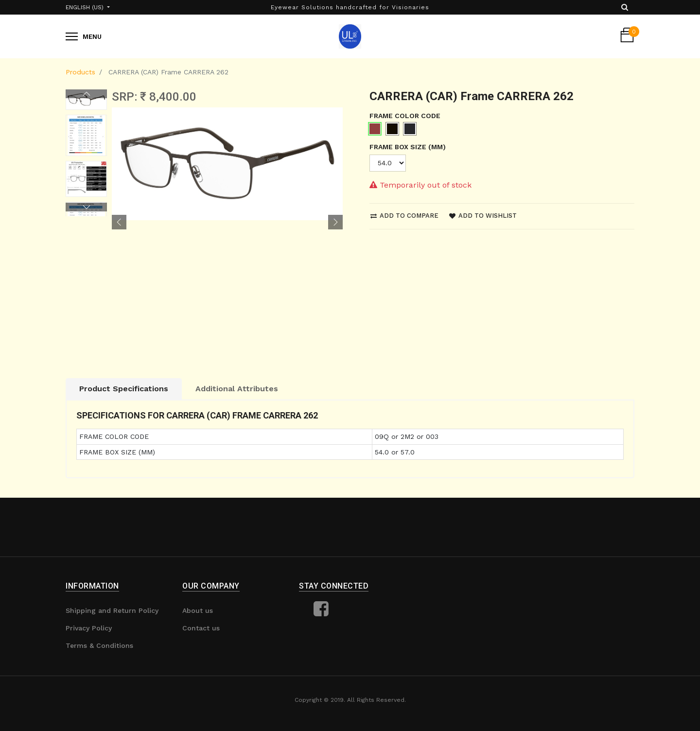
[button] (119, 222)
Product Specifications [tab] (124, 389)
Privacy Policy (89, 628)
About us (198, 610)
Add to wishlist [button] (483, 216)
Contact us (201, 628)
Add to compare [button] (404, 216)
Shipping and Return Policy (112, 610)
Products (80, 72)
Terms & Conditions (99, 645)
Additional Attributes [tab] (237, 389)
